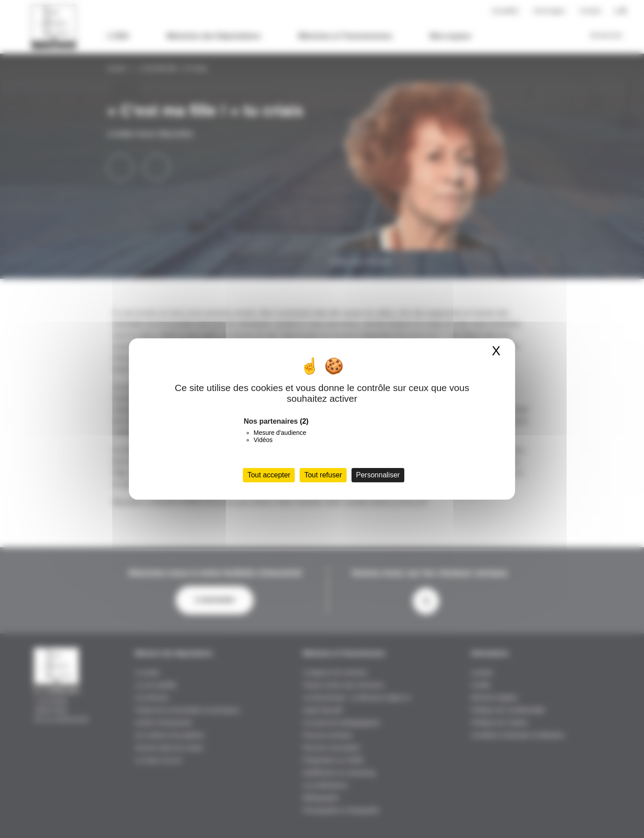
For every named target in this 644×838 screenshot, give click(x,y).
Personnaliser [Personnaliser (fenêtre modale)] (378, 475)
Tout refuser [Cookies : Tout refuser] (323, 475)
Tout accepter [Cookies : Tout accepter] (269, 475)
